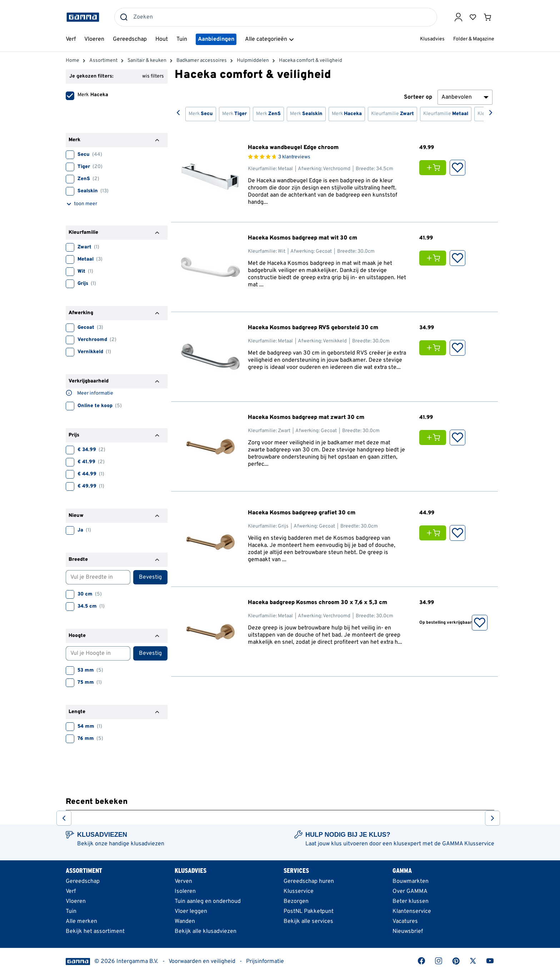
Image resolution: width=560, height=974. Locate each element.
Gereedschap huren (309, 881)
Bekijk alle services (308, 921)
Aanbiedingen (216, 39)
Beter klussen (411, 901)
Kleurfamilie (392, 114)
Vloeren (76, 901)
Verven (183, 881)
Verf (71, 891)
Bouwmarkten (411, 881)
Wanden (185, 921)
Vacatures (405, 921)
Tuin (71, 911)
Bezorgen (296, 901)
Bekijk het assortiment (95, 931)
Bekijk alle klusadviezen (206, 931)
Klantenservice (412, 911)
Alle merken (81, 921)
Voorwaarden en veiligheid (202, 961)
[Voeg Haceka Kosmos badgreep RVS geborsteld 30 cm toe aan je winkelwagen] (434, 348)
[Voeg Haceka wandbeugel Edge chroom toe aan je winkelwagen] (434, 168)
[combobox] (276, 17)
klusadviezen (147, 844)
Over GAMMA (410, 891)
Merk (201, 114)
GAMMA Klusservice (468, 844)
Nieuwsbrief (408, 931)
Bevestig (150, 577)
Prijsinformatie (265, 961)
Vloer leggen (191, 911)
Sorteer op (418, 97)
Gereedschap (83, 881)
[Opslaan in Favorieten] (457, 168)
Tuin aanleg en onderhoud (208, 901)
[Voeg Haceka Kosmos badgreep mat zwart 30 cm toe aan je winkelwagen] (434, 437)
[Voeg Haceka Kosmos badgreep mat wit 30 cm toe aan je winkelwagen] (434, 258)
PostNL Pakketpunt (309, 911)
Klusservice (299, 891)
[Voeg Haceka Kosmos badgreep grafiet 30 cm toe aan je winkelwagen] (434, 533)
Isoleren (185, 891)
